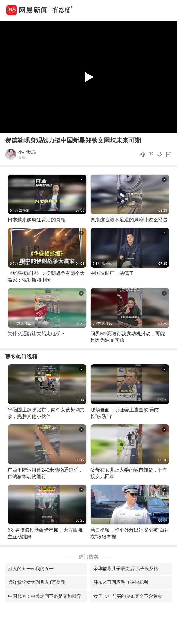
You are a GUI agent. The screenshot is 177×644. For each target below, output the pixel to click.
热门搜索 (88, 557)
